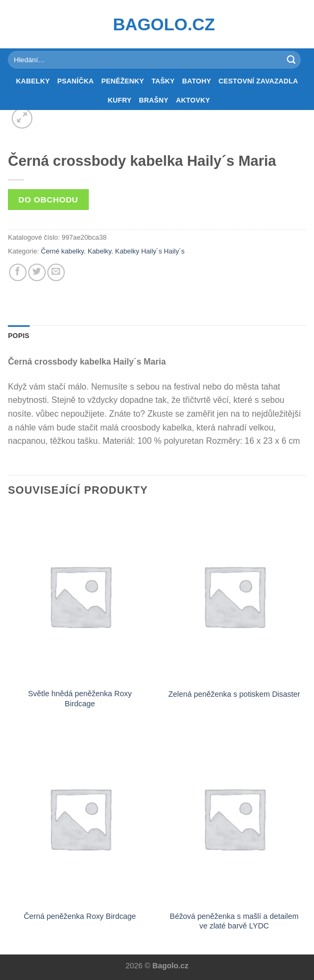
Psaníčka (76, 81)
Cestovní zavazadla (258, 81)
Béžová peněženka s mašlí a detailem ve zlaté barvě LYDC (234, 921)
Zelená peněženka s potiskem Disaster (234, 694)
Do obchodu (48, 200)
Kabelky (33, 81)
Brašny (154, 100)
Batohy (197, 81)
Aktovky (193, 100)
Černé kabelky (62, 251)
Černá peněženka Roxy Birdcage (80, 916)
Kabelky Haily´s (139, 251)
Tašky (163, 81)
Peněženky (123, 81)
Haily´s (174, 251)
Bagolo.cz (157, 24)
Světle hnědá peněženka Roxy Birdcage (80, 699)
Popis (19, 336)
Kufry (120, 100)
